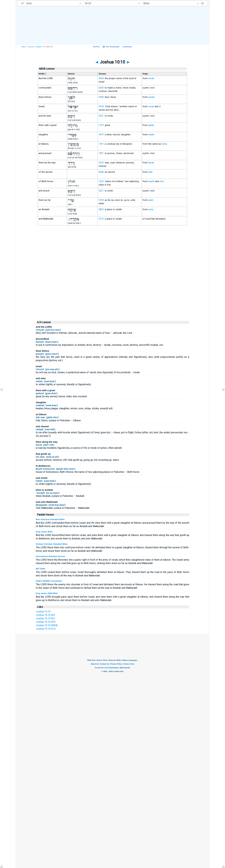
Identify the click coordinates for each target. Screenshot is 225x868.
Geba (164, 144)
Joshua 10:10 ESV (46, 622)
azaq (151, 209)
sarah (151, 106)
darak (151, 163)
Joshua (30, 47)
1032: (101, 181)
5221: (101, 116)
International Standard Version (51, 556)
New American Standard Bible (50, 519)
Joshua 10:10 (43, 612)
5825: (101, 209)
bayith (151, 181)
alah (150, 172)
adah (151, 200)
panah (151, 97)
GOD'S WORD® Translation (49, 581)
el (160, 106)
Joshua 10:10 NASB (47, 625)
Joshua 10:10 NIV (45, 615)
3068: (101, 78)
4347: (101, 134)
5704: (101, 200)
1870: (101, 163)
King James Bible (44, 532)
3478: (101, 106)
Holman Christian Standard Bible (52, 544)
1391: (101, 144)
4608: (101, 172)
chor (162, 181)
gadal (151, 125)
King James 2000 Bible (47, 593)
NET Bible (41, 569)
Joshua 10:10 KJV (46, 629)
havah (151, 78)
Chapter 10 (40, 47)
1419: (101, 125)
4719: (101, 219)
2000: (101, 88)
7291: (101, 153)
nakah (151, 134)
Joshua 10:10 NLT (46, 618)
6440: (101, 97)
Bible (24, 47)
